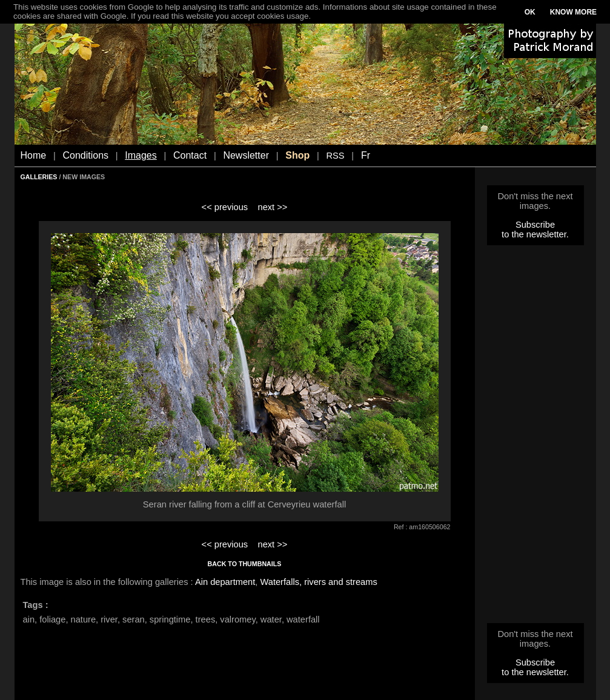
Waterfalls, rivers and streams (318, 582)
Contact (190, 155)
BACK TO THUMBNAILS (245, 564)
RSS (335, 156)
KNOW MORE (573, 12)
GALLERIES (39, 177)
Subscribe (535, 225)
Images (141, 155)
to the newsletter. (535, 234)
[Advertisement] (535, 438)
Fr (366, 155)
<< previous (225, 207)
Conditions (85, 155)
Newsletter (246, 155)
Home (34, 155)
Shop (297, 155)
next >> (272, 207)
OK (530, 12)
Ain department (225, 582)
